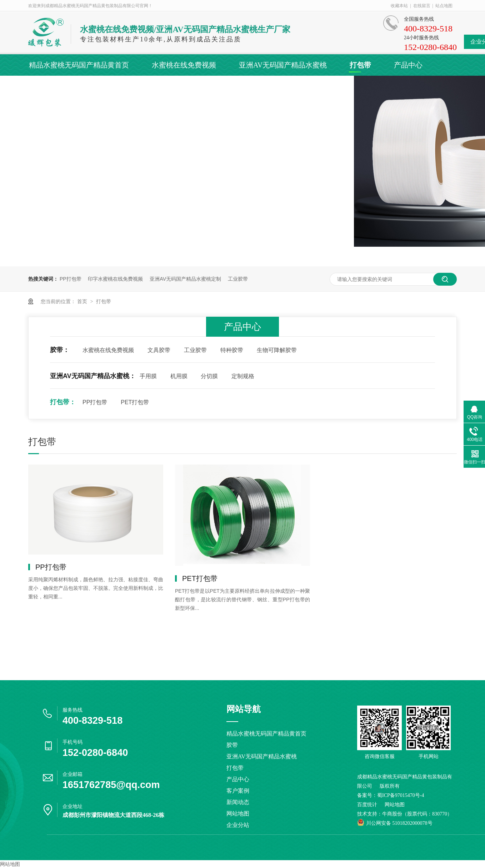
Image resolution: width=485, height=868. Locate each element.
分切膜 (209, 376)
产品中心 (408, 65)
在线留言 (422, 6)
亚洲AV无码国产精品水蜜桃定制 (185, 279)
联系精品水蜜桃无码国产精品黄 (304, 86)
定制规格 (243, 376)
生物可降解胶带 (277, 350)
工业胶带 (238, 279)
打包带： (63, 402)
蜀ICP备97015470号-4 (401, 795)
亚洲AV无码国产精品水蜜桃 (283, 65)
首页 (83, 301)
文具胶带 (159, 350)
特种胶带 (232, 350)
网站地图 (238, 814)
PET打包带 (135, 402)
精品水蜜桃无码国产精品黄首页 (79, 65)
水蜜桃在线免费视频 (184, 65)
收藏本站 (399, 6)
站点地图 (444, 6)
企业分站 (238, 825)
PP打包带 (71, 279)
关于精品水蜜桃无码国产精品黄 (182, 86)
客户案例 (43, 86)
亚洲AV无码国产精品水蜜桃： (93, 376)
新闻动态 (95, 86)
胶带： (60, 350)
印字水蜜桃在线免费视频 (115, 279)
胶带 (232, 745)
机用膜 (179, 376)
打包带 (360, 65)
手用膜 (148, 376)
